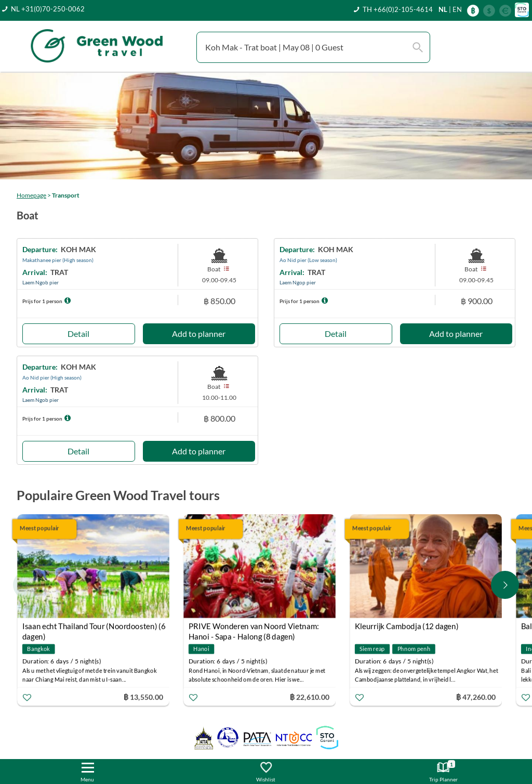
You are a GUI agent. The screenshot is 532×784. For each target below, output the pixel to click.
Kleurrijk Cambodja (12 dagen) (407, 626)
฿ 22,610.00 (310, 697)
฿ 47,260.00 (476, 697)
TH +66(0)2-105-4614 (398, 9)
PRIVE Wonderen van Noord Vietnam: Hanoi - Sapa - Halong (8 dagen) (254, 628)
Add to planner (199, 334)
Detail (78, 334)
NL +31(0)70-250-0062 (48, 9)
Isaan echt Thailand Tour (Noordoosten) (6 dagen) (94, 628)
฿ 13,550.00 (143, 697)
